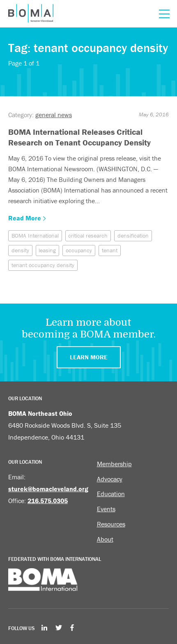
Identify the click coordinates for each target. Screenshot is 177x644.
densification (133, 236)
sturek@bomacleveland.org (48, 489)
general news (54, 115)
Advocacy (110, 479)
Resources (111, 524)
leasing (47, 250)
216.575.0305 (48, 501)
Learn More (89, 357)
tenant (110, 250)
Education (111, 494)
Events (106, 509)
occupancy (79, 250)
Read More (27, 218)
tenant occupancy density (43, 265)
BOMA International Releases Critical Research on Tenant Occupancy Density (79, 137)
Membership (114, 464)
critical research (88, 236)
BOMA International (35, 236)
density (20, 250)
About (105, 539)
